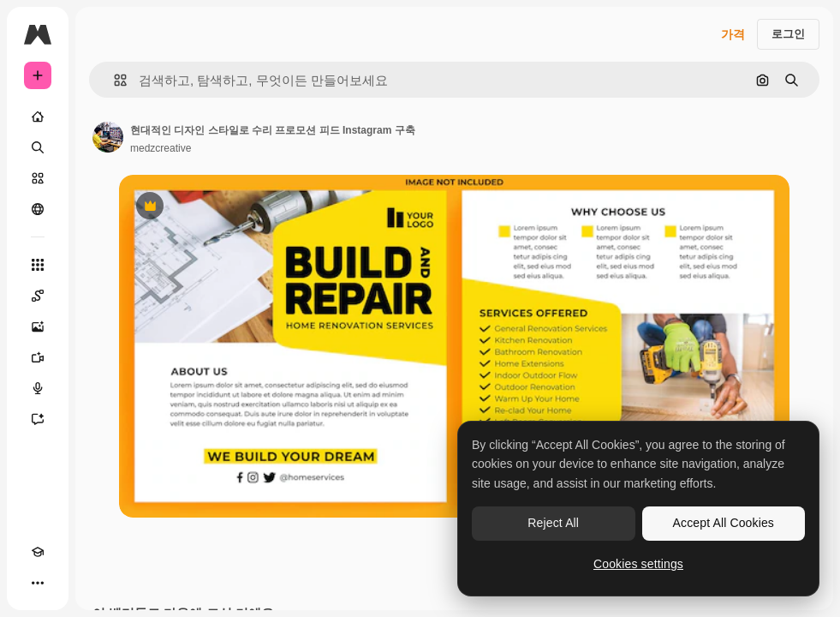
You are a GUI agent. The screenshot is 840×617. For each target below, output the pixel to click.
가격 (733, 34)
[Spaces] (38, 296)
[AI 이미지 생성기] (38, 326)
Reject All (553, 523)
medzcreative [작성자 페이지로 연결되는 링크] (161, 148)
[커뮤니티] (38, 209)
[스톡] (38, 178)
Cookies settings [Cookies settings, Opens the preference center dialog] (638, 564)
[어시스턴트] (38, 419)
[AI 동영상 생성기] (38, 357)
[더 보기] (38, 583)
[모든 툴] (38, 265)
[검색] (38, 147)
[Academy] (38, 552)
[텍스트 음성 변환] (38, 388)
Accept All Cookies (724, 523)
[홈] (38, 117)
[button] (113, 80)
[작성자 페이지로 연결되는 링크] (108, 137)
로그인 (788, 34)
